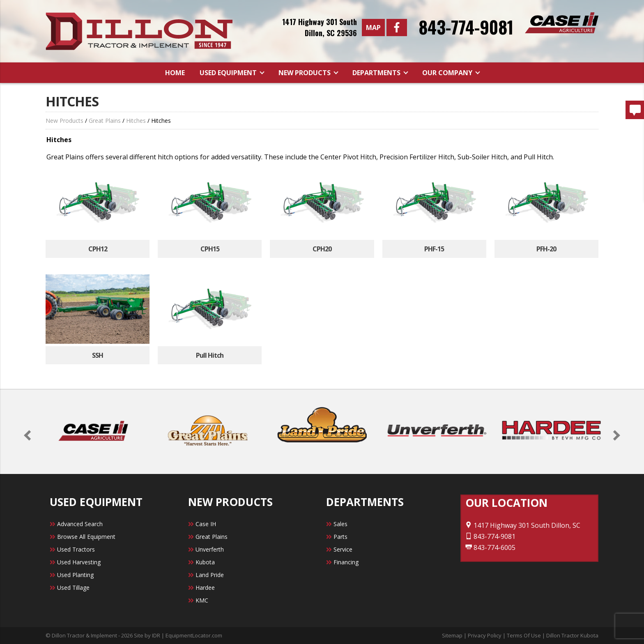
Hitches (136, 121)
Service (343, 549)
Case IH (206, 524)
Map (373, 28)
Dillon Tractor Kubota (572, 635)
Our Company (448, 73)
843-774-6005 (490, 547)
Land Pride (210, 575)
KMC (202, 600)
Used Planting (75, 575)
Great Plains (105, 121)
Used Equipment (229, 73)
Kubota (205, 562)
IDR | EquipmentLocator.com (187, 635)
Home (175, 73)
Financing (346, 562)
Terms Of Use (524, 635)
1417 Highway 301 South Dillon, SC (523, 525)
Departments (377, 73)
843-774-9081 (466, 27)
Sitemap (452, 635)
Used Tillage (73, 588)
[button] (29, 435)
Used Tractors (76, 549)
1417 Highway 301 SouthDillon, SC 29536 (320, 27)
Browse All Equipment (86, 537)
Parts (340, 537)
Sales (340, 524)
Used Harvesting (79, 562)
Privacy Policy (485, 635)
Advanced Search (80, 524)
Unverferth (210, 549)
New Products (305, 73)
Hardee (205, 588)
